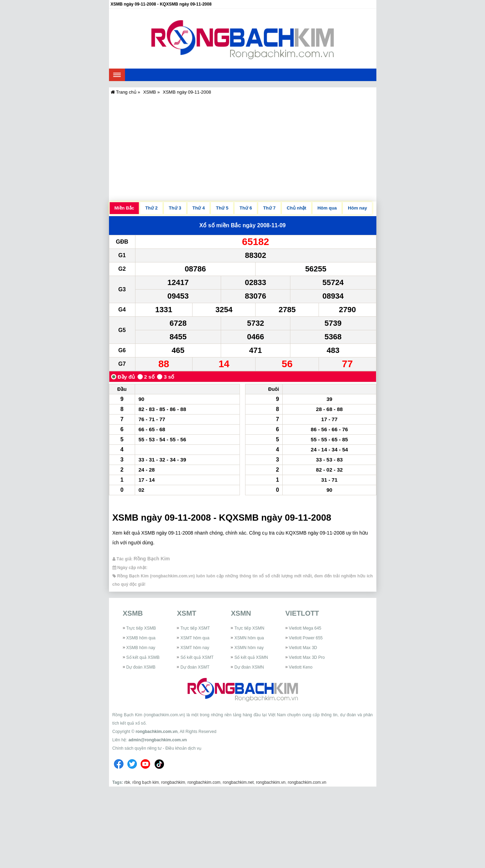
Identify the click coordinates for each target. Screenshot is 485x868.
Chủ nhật (297, 208)
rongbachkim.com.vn (157, 732)
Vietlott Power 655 (306, 638)
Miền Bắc (124, 208)
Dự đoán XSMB (141, 667)
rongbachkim (173, 782)
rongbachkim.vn (271, 782)
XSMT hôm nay (195, 648)
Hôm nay (357, 208)
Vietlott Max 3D (303, 648)
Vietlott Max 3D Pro (307, 657)
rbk (127, 782)
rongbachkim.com (204, 782)
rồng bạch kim (146, 782)
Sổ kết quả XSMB (143, 657)
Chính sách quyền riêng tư (137, 748)
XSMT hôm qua (195, 638)
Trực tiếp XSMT (195, 628)
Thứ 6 (246, 208)
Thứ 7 (269, 208)
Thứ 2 (151, 208)
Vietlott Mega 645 (305, 628)
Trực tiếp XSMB (141, 628)
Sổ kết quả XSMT (197, 657)
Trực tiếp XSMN (249, 628)
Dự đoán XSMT (195, 667)
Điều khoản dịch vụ (183, 748)
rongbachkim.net (238, 782)
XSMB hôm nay (141, 648)
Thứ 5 (222, 208)
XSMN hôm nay (249, 648)
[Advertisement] (243, 149)
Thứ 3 (175, 208)
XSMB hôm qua (141, 638)
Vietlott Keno (301, 667)
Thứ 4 (199, 208)
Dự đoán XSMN (249, 667)
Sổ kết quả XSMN (251, 657)
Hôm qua (327, 208)
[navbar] (117, 75)
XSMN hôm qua (249, 638)
